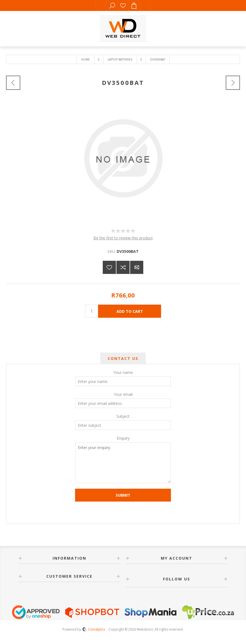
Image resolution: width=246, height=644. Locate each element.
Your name (123, 372)
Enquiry (123, 438)
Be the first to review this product (123, 238)
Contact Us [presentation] (123, 358)
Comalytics (94, 629)
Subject (123, 416)
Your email (123, 394)
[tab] (123, 358)
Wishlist (123, 5)
